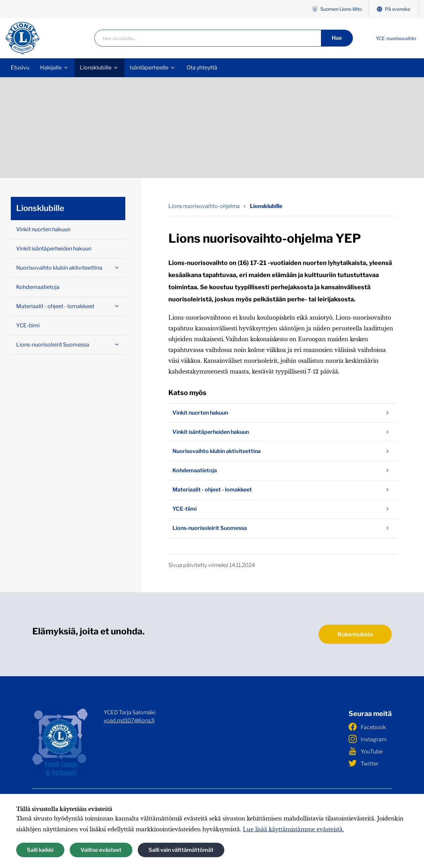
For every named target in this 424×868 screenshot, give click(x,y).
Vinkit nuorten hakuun (283, 413)
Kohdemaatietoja (283, 471)
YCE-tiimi (283, 509)
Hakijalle (51, 68)
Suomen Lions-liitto (337, 9)
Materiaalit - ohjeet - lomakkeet (283, 490)
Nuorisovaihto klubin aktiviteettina (283, 451)
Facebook (367, 727)
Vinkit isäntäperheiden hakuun (283, 432)
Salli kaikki (40, 850)
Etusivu (20, 68)
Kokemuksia (355, 634)
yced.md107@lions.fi (129, 721)
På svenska (394, 9)
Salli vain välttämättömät (181, 850)
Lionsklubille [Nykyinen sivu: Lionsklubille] (266, 206)
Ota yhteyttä (202, 68)
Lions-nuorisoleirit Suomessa (283, 528)
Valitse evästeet (101, 850)
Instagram (367, 739)
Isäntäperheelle (149, 68)
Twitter (364, 763)
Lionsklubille (96, 68)
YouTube (366, 751)
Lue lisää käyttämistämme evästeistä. (293, 829)
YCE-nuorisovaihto (396, 38)
